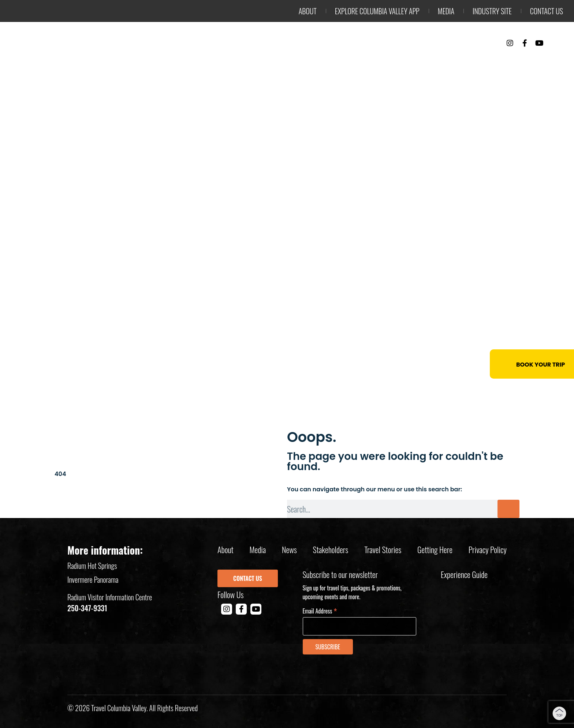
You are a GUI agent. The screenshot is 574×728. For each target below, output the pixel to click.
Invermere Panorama (93, 579)
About (308, 11)
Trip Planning (528, 63)
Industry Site (492, 11)
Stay (432, 63)
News (289, 549)
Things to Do (381, 63)
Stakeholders (331, 549)
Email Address (320, 610)
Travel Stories (383, 549)
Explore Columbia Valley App (377, 11)
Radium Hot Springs (92, 566)
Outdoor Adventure (301, 63)
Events (470, 63)
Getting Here (435, 549)
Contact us (547, 11)
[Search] (508, 509)
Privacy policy (488, 549)
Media (446, 11)
